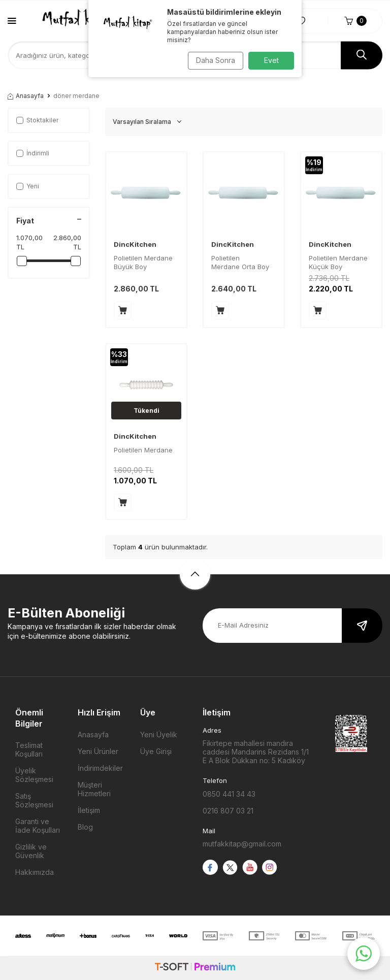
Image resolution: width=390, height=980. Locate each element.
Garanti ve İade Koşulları (38, 826)
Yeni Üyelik (159, 734)
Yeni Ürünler (98, 751)
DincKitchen (135, 244)
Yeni (28, 186)
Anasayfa (26, 96)
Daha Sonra (213, 60)
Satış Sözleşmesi (34, 800)
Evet (271, 60)
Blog (85, 827)
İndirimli (33, 153)
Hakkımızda (35, 872)
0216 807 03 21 (228, 811)
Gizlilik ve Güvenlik (31, 851)
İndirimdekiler (100, 768)
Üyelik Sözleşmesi (34, 775)
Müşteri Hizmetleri (94, 789)
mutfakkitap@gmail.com (242, 844)
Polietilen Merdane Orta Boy (240, 262)
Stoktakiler (37, 120)
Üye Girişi (156, 751)
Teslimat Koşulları (29, 749)
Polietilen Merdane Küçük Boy (338, 262)
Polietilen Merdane (143, 450)
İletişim (89, 810)
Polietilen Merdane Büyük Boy (143, 262)
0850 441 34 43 (229, 794)
